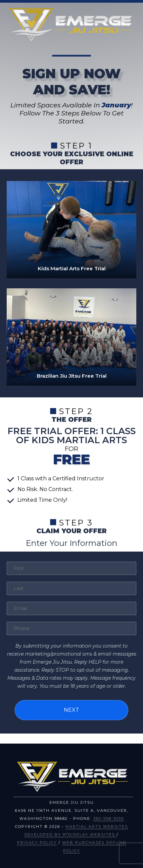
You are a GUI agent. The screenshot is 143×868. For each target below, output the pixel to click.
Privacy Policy (37, 843)
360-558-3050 (109, 818)
